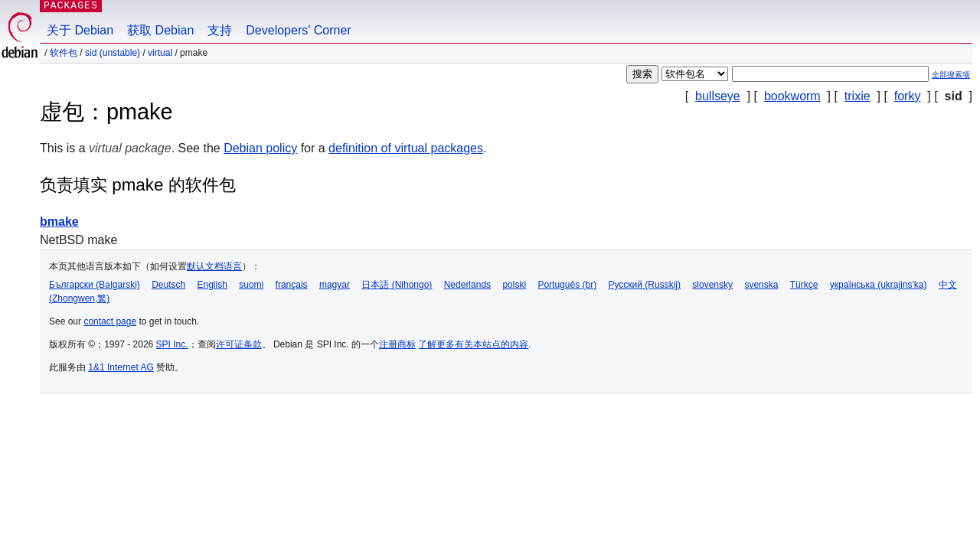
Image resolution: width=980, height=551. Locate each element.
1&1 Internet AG (121, 367)
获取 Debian (160, 30)
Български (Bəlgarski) (95, 285)
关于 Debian (80, 30)
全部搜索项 (951, 75)
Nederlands (467, 285)
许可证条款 (239, 344)
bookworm (792, 96)
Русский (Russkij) (644, 285)
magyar (335, 285)
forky (908, 96)
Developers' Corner (298, 30)
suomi (251, 285)
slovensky (712, 285)
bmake (59, 222)
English (212, 285)
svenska (761, 285)
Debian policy (260, 148)
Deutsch (168, 285)
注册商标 (397, 344)
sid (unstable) (113, 53)
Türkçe (804, 285)
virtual (160, 53)
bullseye (718, 96)
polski (514, 285)
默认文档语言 (214, 266)
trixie (857, 96)
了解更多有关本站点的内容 (473, 344)
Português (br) (567, 285)
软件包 (64, 53)
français (292, 285)
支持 (220, 30)
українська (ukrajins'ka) (879, 285)
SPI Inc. (172, 344)
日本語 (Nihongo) (397, 285)
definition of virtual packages (406, 148)
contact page (110, 321)
